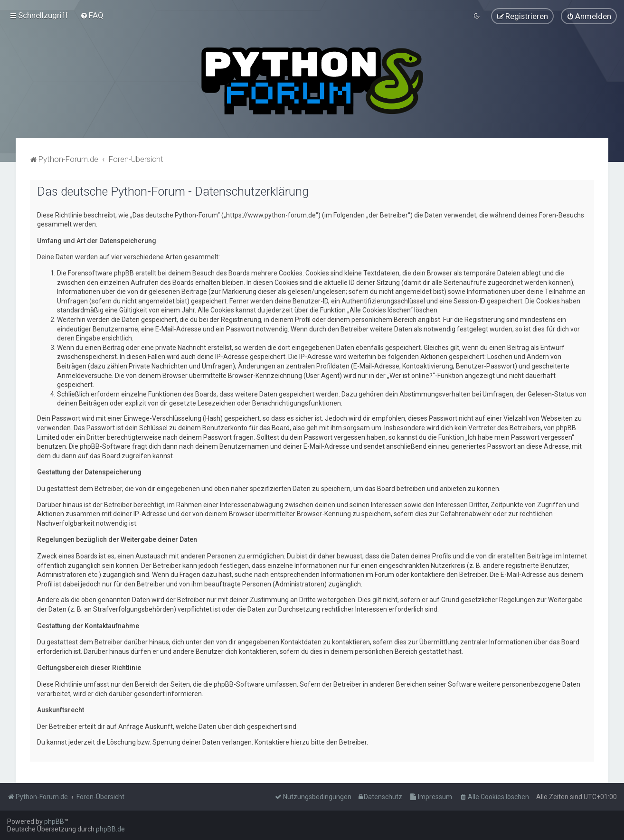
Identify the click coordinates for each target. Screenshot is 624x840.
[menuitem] (92, 15)
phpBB (54, 821)
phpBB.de (110, 829)
